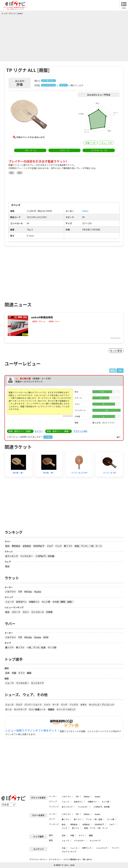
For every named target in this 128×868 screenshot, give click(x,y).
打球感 (49, 612)
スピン (26, 612)
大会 (64, 848)
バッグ (64, 705)
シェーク (10, 602)
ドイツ (21, 673)
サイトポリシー (55, 859)
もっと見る (116, 351)
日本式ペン (21, 602)
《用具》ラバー (54, 321)
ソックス (74, 705)
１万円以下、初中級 (45, 556)
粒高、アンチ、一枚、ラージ (88, 546)
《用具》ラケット (38, 321)
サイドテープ (20, 709)
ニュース (74, 848)
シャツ (47, 705)
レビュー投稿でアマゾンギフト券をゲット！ (32, 730)
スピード (16, 612)
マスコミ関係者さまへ (72, 859)
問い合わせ (87, 859)
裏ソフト (10, 647)
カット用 (46, 602)
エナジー (39, 431)
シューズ (9, 705)
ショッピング (102, 848)
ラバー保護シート (37, 709)
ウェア (19, 705)
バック (58, 546)
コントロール (37, 612)
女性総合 (27, 546)
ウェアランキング (69, 851)
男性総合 (16, 546)
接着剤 (51, 709)
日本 (7, 673)
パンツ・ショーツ (33, 705)
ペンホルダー (27, 556)
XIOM (46, 637)
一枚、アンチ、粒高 (36, 647)
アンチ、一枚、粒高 (94, 819)
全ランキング (12, 556)
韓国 (29, 673)
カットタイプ (37, 683)
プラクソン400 (80, 431)
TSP (20, 592)
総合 (7, 546)
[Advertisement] (65, 37)
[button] (29, 114)
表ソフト (68, 546)
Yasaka (38, 592)
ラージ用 (52, 647)
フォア (50, 546)
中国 (14, 673)
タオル (83, 705)
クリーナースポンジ (66, 709)
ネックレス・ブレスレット (102, 705)
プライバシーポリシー (38, 859)
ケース (56, 705)
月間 (120, 371)
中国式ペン (34, 602)
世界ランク (87, 848)
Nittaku (28, 592)
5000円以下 (39, 546)
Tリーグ (115, 848)
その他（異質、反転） (63, 602)
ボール (8, 709)
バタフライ (11, 592)
